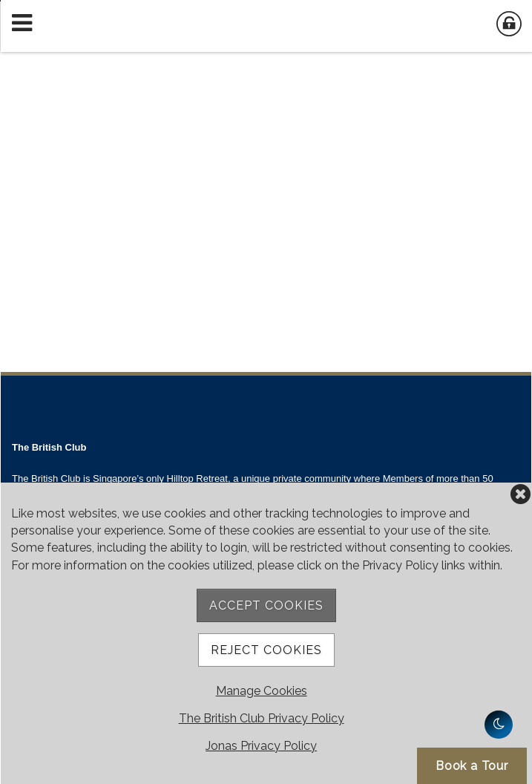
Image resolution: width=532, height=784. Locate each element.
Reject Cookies (266, 650)
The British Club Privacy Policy (262, 718)
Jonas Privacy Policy (261, 746)
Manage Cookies (262, 691)
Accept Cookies (266, 605)
